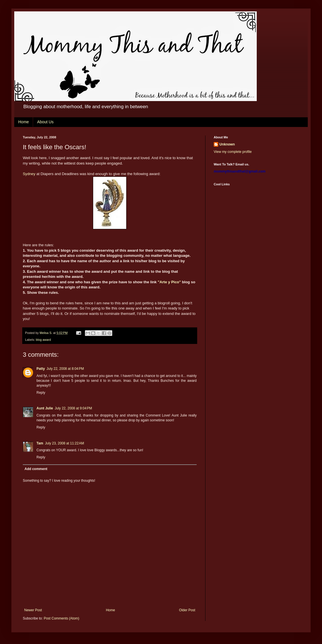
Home (24, 122)
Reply (41, 393)
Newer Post (33, 610)
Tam (40, 443)
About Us (45, 122)
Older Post (187, 610)
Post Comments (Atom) (61, 618)
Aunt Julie (45, 408)
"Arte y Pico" (169, 282)
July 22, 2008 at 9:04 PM (73, 408)
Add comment (36, 469)
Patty (41, 369)
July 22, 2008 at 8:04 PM (65, 369)
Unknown (227, 144)
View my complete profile (233, 152)
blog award (43, 340)
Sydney (29, 174)
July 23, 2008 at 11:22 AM (65, 443)
